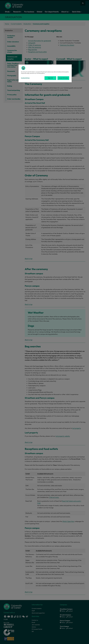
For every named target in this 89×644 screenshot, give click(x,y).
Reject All (50, 78)
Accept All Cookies (63, 78)
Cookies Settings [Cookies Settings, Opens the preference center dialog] (25, 78)
